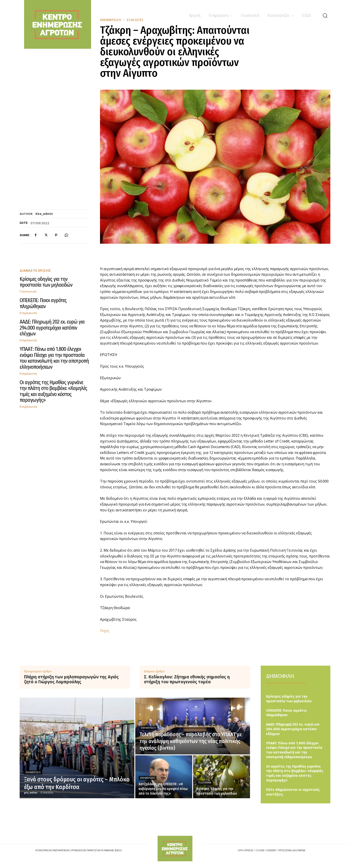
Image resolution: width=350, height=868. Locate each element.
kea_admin (44, 214)
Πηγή (104, 631)
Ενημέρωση (28, 313)
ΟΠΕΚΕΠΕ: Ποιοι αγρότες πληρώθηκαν (43, 303)
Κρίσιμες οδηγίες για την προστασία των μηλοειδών (46, 282)
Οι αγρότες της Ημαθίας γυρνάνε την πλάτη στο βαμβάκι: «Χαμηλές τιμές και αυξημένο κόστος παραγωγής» (53, 391)
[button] (325, 15)
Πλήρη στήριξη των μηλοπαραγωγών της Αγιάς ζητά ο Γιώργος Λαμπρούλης (71, 679)
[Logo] (175, 848)
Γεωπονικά (28, 291)
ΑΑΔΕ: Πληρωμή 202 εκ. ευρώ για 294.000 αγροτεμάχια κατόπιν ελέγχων (52, 328)
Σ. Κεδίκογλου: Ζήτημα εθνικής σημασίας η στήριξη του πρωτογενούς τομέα (187, 679)
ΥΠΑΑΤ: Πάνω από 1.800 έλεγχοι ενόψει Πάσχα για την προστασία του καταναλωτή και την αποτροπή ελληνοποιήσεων (54, 358)
